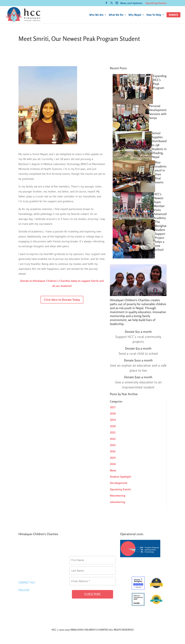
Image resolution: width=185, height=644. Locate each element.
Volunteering (118, 496)
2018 (113, 414)
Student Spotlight (121, 477)
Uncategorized (119, 483)
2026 (113, 464)
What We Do (116, 15)
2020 (113, 426)
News (113, 470)
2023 (113, 445)
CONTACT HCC (27, 583)
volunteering (118, 502)
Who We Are (96, 15)
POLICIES (24, 590)
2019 (113, 420)
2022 (113, 439)
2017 (113, 407)
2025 (113, 458)
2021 (113, 432)
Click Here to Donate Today (62, 300)
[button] (173, 15)
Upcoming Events (156, 3)
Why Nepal (135, 15)
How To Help (154, 15)
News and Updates (131, 3)
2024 (113, 451)
